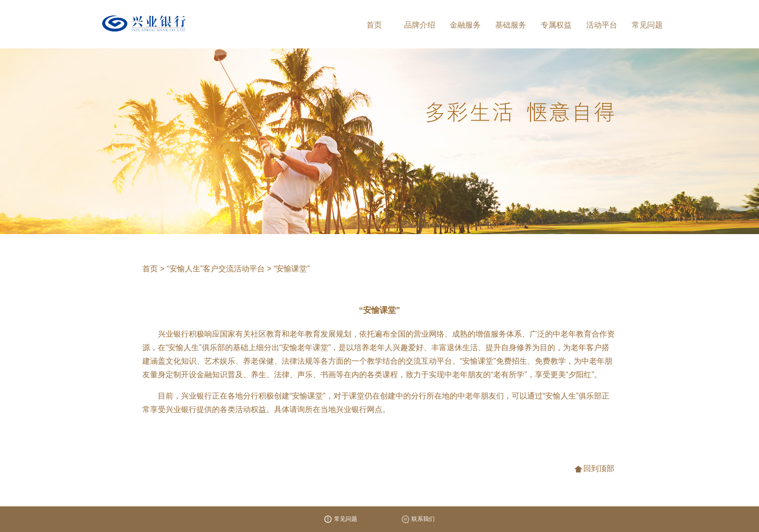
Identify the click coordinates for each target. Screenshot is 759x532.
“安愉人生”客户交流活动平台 (217, 269)
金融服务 (465, 25)
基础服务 (511, 25)
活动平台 (602, 25)
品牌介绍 (420, 25)
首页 (374, 25)
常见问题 (647, 25)
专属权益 (556, 25)
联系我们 (418, 519)
